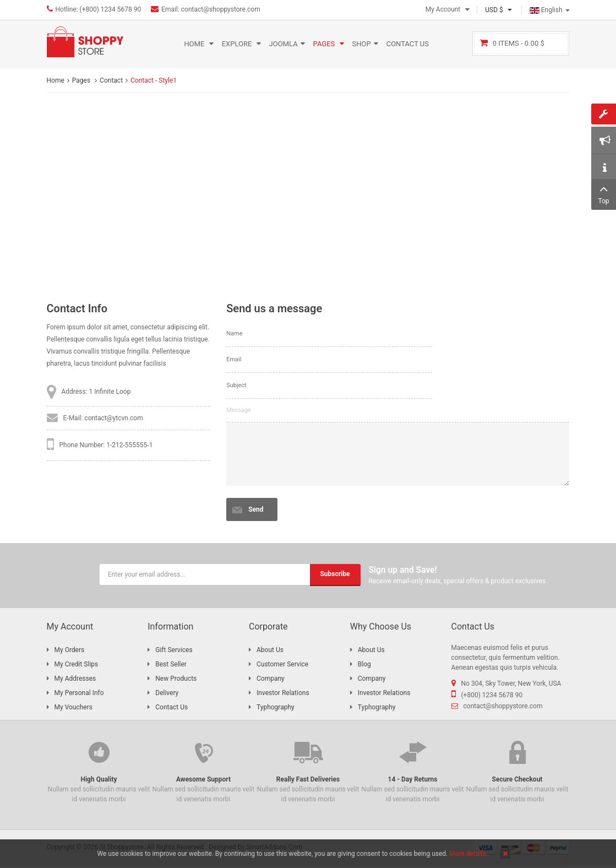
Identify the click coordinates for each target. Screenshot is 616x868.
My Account (443, 9)
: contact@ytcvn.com (112, 418)
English (550, 10)
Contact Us (171, 707)
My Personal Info (79, 693)
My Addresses (75, 679)
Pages (82, 80)
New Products (176, 679)
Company (271, 679)
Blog (364, 664)
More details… (470, 854)
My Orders (70, 650)
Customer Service (282, 664)
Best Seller (171, 664)
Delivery (167, 693)
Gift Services (174, 650)
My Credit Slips (77, 664)
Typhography (276, 707)
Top (604, 193)
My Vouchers (73, 707)
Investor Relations (283, 693)
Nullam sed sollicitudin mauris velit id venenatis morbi (99, 771)
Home (56, 80)
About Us (270, 650)
